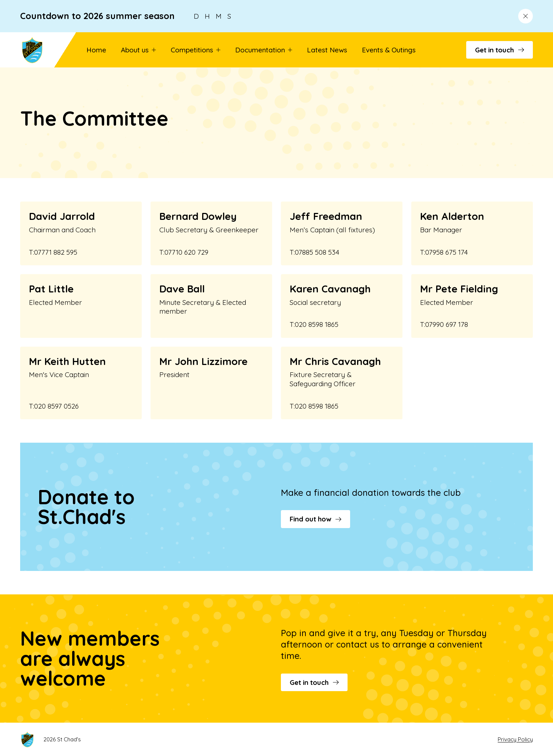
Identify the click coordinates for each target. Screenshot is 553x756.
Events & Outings (389, 50)
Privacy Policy (515, 739)
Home (96, 50)
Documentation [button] (264, 50)
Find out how (316, 519)
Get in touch (500, 50)
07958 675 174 (446, 252)
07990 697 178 (447, 324)
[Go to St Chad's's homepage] (42, 50)
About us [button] (138, 50)
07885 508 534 (317, 252)
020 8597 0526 (56, 406)
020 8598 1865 (317, 324)
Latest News (327, 50)
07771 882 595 (56, 252)
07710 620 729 (186, 252)
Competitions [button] (196, 50)
